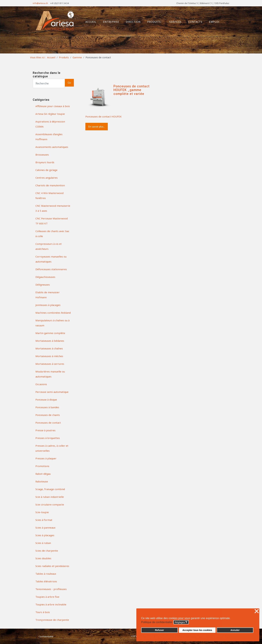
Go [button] (69, 83)
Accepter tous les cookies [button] (197, 630)
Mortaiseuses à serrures (50, 364)
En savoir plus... (97, 127)
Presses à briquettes (48, 438)
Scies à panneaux (45, 528)
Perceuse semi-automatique (52, 392)
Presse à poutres (45, 430)
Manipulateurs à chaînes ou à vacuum (52, 323)
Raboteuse (42, 481)
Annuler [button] (235, 630)
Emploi (213, 22)
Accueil (90, 22)
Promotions (42, 466)
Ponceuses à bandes (47, 407)
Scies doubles (43, 558)
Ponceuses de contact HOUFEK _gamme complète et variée (132, 90)
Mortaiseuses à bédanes (50, 341)
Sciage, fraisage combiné (50, 489)
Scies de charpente (47, 551)
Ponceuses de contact (48, 423)
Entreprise (110, 22)
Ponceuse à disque (46, 400)
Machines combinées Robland (53, 313)
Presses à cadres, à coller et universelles (52, 448)
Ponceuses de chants (48, 415)
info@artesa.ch (40, 3)
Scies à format (44, 520)
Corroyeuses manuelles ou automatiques (51, 259)
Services (174, 22)
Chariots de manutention (50, 185)
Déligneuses (43, 285)
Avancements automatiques (52, 147)
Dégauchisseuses (45, 277)
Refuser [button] (159, 630)
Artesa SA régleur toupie (50, 114)
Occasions (41, 384)
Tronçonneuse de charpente (52, 620)
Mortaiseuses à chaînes (49, 348)
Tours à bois (43, 612)
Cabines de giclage (46, 170)
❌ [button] (257, 611)
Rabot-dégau (43, 474)
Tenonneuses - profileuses (51, 589)
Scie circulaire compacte (50, 504)
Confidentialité (46, 636)
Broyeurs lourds (45, 162)
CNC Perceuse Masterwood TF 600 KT (52, 221)
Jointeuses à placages (48, 305)
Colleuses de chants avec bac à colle (52, 234)
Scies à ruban (43, 543)
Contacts (194, 22)
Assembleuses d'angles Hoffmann (49, 137)
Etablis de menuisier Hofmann (48, 295)
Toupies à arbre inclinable (51, 604)
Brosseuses (42, 155)
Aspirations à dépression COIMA (50, 124)
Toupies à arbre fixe (47, 597)
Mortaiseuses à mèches (49, 356)
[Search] (49, 83)
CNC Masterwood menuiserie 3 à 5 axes (53, 208)
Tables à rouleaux (46, 574)
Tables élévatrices (46, 581)
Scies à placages (45, 535)
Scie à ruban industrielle (50, 497)
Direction (132, 22)
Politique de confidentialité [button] (157, 622)
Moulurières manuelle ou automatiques (50, 374)
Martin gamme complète (50, 333)
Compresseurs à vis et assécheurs (49, 246)
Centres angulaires (47, 178)
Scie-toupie (42, 512)
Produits (154, 22)
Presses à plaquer (46, 458)
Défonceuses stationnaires (51, 269)
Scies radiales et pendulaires (52, 566)
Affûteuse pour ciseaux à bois (53, 106)
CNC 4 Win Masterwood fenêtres (49, 196)
